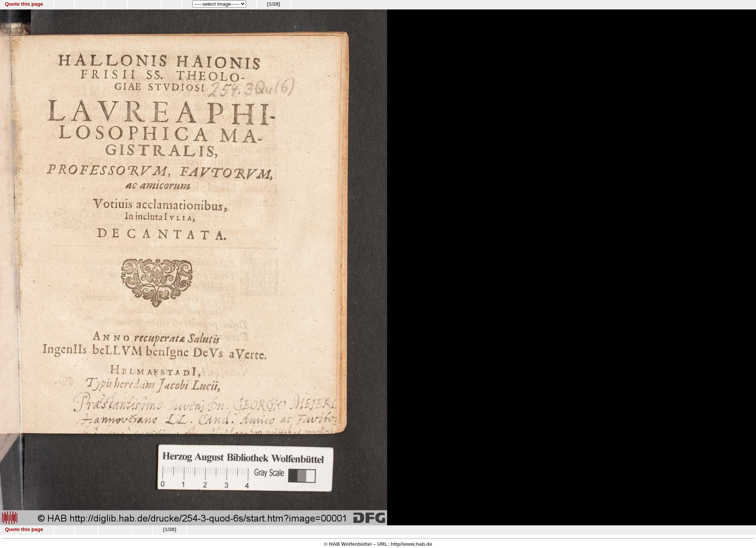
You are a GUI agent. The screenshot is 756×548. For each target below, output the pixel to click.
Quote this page (24, 4)
